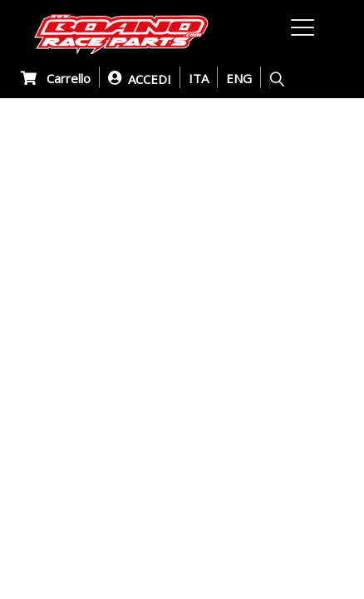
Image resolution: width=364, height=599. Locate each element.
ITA (199, 78)
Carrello (56, 78)
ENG (239, 78)
